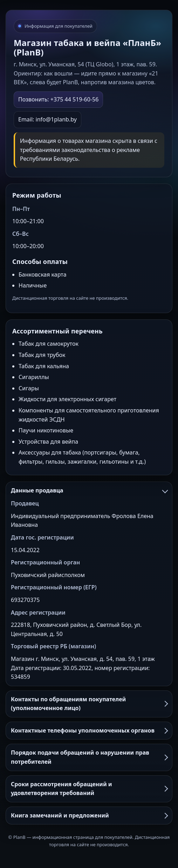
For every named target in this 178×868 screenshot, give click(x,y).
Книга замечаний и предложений (89, 815)
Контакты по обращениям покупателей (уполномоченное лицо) (89, 704)
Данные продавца (89, 490)
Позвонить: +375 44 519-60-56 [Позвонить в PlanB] (58, 99)
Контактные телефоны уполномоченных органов (89, 730)
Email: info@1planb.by (47, 119)
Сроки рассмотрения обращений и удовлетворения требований (89, 789)
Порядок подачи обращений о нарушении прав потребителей (89, 757)
